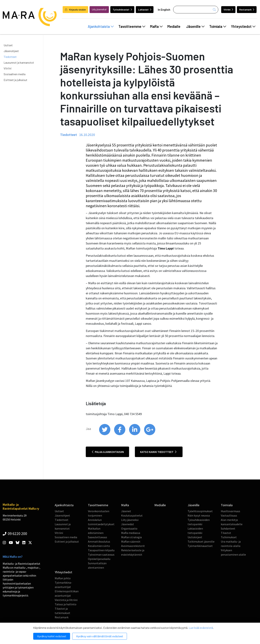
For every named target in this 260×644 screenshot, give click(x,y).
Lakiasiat (145, 9)
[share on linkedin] (135, 434)
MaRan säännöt (131, 541)
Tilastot (226, 533)
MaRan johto (63, 578)
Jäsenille (195, 26)
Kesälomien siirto (99, 546)
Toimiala (218, 26)
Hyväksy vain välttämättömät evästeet (100, 636)
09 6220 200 (15, 534)
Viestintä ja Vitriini (66, 600)
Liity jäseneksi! (99, 9)
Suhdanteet (228, 528)
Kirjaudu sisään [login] (75, 9)
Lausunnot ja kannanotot (19, 62)
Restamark (247, 9)
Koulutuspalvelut (132, 515)
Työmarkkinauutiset (200, 546)
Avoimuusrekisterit (133, 546)
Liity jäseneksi (130, 520)
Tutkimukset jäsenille (201, 541)
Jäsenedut (128, 524)
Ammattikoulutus (99, 541)
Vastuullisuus (229, 515)
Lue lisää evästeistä (201, 628)
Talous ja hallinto (66, 604)
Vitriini (228, 9)
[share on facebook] (120, 434)
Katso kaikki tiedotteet (158, 452)
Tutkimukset (229, 537)
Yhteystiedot (243, 26)
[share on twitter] (105, 434)
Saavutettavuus (97, 537)
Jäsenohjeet (11, 51)
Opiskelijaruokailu (99, 559)
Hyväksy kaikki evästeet (52, 636)
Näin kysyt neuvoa (199, 515)
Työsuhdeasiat (122, 9)
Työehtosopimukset (200, 511)
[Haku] (196, 10)
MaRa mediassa (131, 533)
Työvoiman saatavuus (101, 555)
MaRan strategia (131, 537)
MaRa (156, 26)
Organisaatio (129, 528)
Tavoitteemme (132, 26)
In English (164, 9)
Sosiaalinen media (15, 74)
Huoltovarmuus (230, 511)
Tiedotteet (10, 57)
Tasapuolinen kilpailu (101, 550)
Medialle (174, 26)
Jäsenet (126, 511)
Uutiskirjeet (195, 537)
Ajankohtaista (101, 26)
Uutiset (8, 45)
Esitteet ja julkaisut (15, 80)
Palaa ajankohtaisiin (108, 452)
